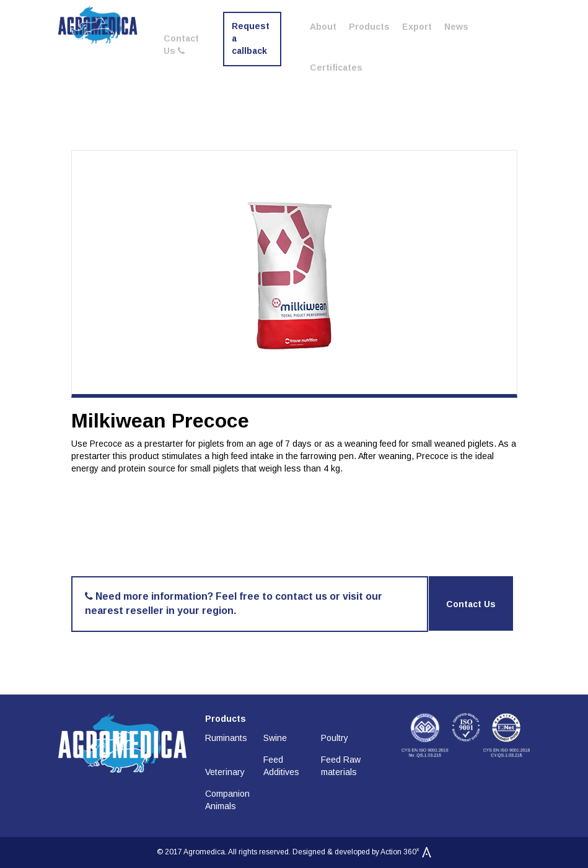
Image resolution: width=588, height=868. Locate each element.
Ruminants (226, 738)
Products (369, 27)
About (323, 27)
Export (417, 27)
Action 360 (406, 852)
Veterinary (225, 772)
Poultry (335, 738)
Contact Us (181, 45)
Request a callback (251, 38)
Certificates (336, 68)
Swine (275, 738)
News (456, 27)
